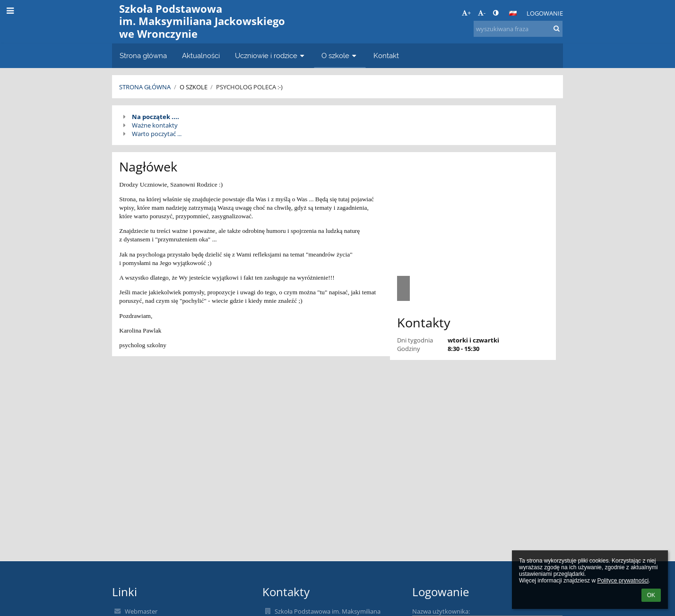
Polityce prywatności (623, 581)
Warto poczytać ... (157, 134)
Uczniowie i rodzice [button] (271, 56)
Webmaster (141, 611)
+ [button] (466, 13)
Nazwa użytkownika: (441, 611)
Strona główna (145, 87)
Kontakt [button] (386, 56)
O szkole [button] (340, 56)
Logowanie (545, 13)
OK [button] (651, 595)
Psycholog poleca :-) (249, 87)
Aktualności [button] (201, 56)
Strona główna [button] (143, 56)
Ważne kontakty (155, 125)
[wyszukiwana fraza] (518, 29)
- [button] (482, 13)
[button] (513, 13)
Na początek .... (156, 117)
